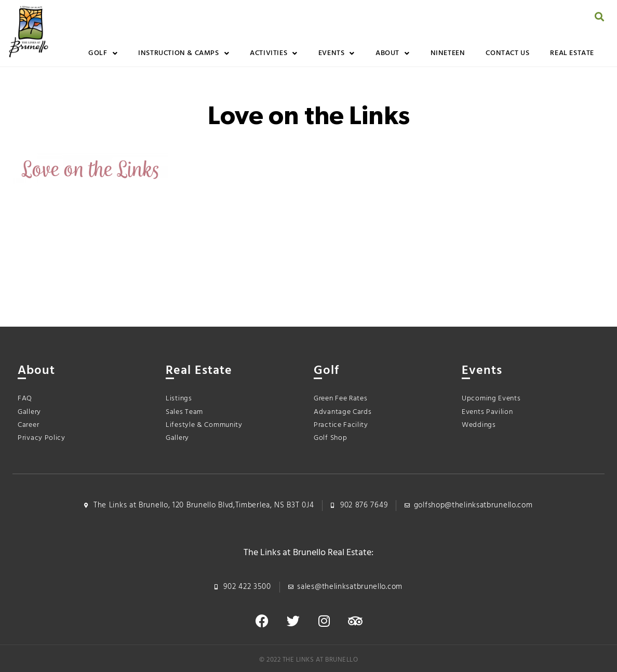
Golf (103, 53)
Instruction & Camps (184, 53)
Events (337, 53)
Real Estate (572, 53)
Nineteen (448, 53)
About (393, 53)
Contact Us (507, 53)
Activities (274, 53)
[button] (599, 16)
